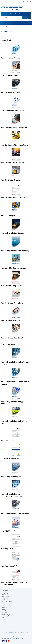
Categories (5, 23)
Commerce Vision (20, 638)
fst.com (23, 2)
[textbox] (11, 18)
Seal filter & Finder (17, 14)
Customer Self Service (10, 638)
